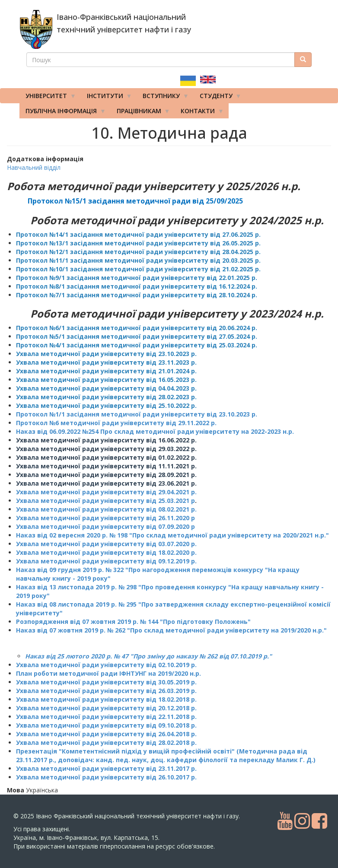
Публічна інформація (63, 113)
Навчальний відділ (34, 167)
